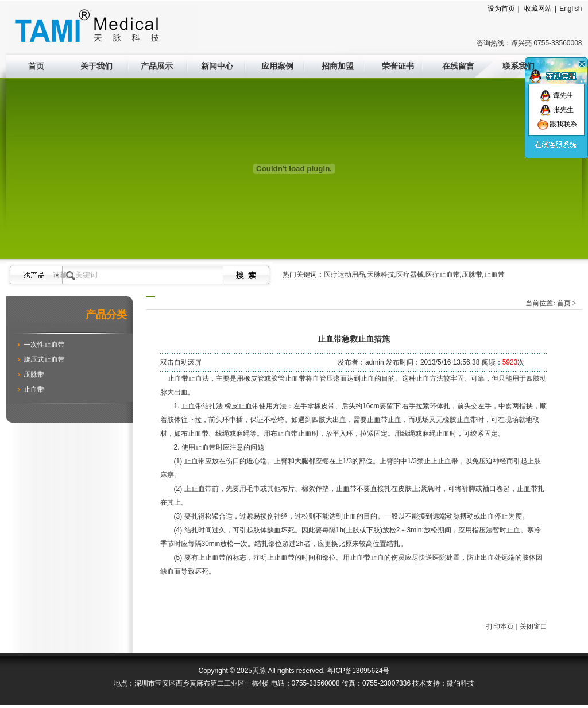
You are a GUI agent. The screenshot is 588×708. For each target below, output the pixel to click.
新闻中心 (217, 66)
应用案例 (277, 66)
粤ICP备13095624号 (358, 671)
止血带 (34, 389)
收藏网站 (538, 9)
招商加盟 (338, 66)
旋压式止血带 (44, 359)
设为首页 (501, 9)
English (570, 9)
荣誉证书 (398, 66)
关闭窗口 (533, 626)
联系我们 (519, 66)
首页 (36, 66)
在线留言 (458, 66)
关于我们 (96, 66)
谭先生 (557, 95)
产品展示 (157, 66)
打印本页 (500, 626)
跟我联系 (557, 124)
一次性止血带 (44, 345)
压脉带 (34, 374)
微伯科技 (461, 683)
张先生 (557, 110)
